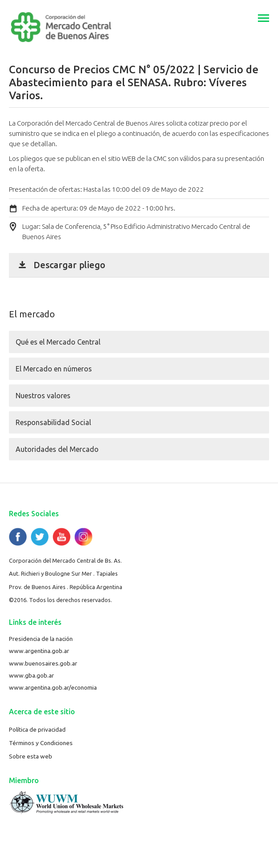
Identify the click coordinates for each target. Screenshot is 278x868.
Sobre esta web (31, 756)
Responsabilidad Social (53, 422)
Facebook (18, 537)
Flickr (83, 537)
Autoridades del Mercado (57, 449)
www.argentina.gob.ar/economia (53, 687)
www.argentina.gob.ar (39, 651)
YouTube (62, 537)
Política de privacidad (37, 729)
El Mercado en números (54, 369)
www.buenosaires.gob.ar (43, 663)
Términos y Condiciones (41, 743)
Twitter (40, 537)
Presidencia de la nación (41, 639)
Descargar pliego (69, 265)
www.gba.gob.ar (31, 675)
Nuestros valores (43, 396)
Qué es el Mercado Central (58, 342)
